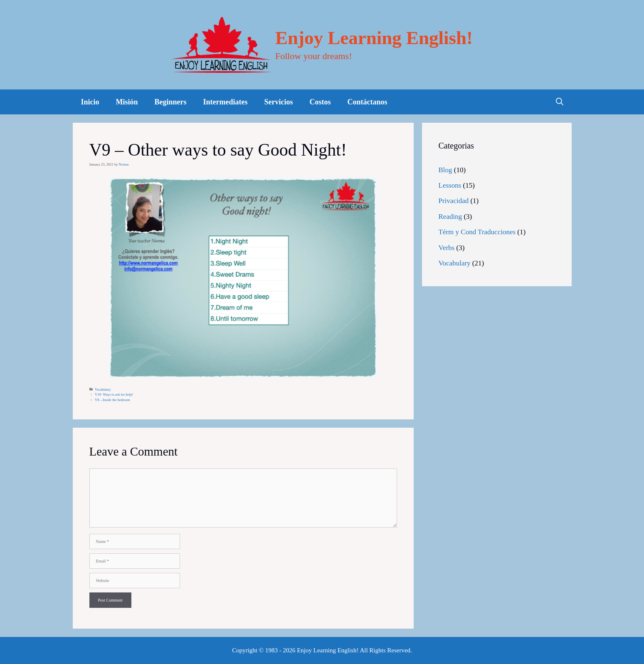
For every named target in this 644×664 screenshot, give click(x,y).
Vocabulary (103, 389)
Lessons (450, 185)
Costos (320, 102)
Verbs (447, 248)
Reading (450, 217)
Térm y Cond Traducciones (477, 232)
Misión (127, 102)
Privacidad (454, 201)
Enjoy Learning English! (374, 38)
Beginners (171, 102)
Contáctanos (368, 102)
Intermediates (226, 102)
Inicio (90, 102)
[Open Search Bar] (560, 102)
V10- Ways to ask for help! (114, 394)
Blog (445, 170)
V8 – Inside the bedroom (112, 400)
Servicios (279, 102)
